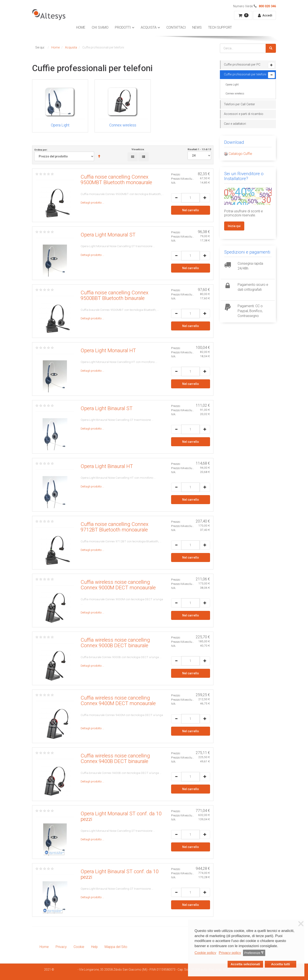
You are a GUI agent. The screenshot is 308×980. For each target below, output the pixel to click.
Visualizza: (138, 149)
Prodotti (123, 27)
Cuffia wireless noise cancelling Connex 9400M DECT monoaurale (118, 701)
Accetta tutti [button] (280, 964)
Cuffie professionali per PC (242, 65)
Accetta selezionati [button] (245, 964)
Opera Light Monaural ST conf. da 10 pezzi (121, 816)
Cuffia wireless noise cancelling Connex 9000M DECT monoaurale (118, 585)
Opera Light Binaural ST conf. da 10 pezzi (120, 874)
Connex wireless (235, 94)
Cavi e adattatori (235, 124)
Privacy (61, 947)
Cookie (79, 947)
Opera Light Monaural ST (108, 235)
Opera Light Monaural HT (108, 351)
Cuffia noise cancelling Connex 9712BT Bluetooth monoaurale (115, 527)
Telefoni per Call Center (239, 104)
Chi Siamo (100, 27)
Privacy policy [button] (230, 953)
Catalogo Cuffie (240, 154)
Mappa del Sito (116, 947)
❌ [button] (301, 924)
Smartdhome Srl (66, 970)
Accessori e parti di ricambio (244, 114)
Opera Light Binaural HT (107, 466)
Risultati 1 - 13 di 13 (199, 154)
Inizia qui (234, 226)
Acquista (149, 27)
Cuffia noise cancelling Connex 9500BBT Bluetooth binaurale (115, 295)
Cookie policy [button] (205, 953)
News (197, 27)
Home (81, 27)
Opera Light (232, 85)
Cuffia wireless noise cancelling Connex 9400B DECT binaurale (115, 758)
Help (94, 947)
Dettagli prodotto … (92, 202)
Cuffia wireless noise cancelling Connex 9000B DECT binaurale (115, 643)
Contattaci (176, 27)
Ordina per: (69, 155)
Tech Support (220, 27)
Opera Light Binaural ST (107, 408)
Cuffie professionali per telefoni (245, 74)
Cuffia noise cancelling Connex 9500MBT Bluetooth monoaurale (116, 180)
